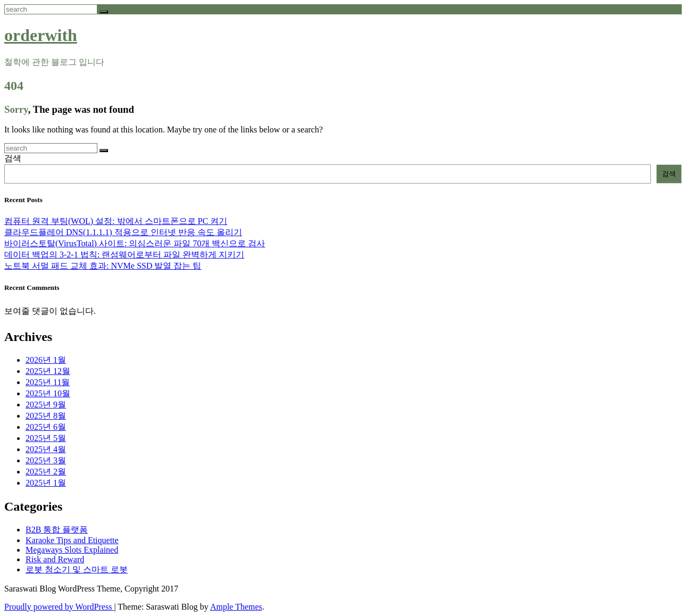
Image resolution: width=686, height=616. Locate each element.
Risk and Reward (55, 559)
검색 (13, 158)
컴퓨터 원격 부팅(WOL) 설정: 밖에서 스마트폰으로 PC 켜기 (116, 221)
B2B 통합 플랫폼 (57, 530)
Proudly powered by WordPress (59, 607)
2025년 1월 (46, 483)
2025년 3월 (46, 460)
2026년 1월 (46, 360)
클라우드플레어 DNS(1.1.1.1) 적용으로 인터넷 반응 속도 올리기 (123, 232)
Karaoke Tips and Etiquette (72, 540)
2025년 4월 (46, 449)
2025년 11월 (48, 382)
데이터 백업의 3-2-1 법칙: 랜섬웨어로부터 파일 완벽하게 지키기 (124, 255)
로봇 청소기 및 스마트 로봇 (77, 569)
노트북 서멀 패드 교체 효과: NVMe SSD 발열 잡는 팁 (103, 266)
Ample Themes (236, 607)
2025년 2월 (46, 472)
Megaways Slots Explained (72, 550)
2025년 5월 (46, 438)
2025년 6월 (46, 427)
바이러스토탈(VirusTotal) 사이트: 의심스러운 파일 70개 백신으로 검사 (135, 243)
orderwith (41, 35)
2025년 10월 (48, 393)
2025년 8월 (46, 416)
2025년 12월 (48, 371)
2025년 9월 (46, 405)
